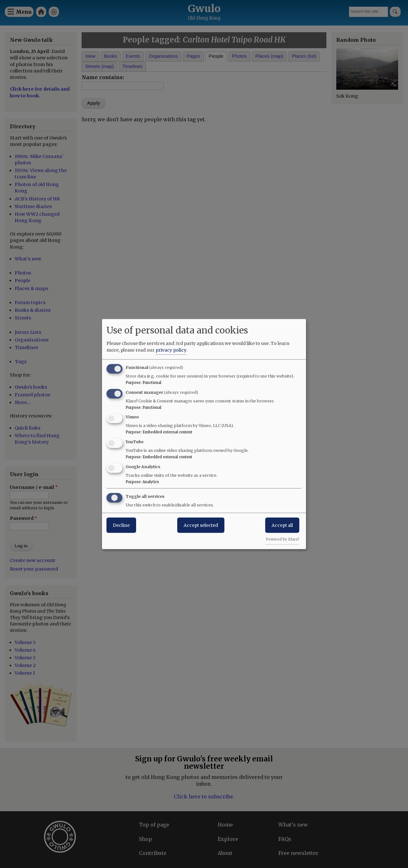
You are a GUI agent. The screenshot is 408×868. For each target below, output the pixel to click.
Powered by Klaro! (282, 539)
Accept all (282, 525)
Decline (121, 525)
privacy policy (171, 350)
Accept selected (201, 525)
